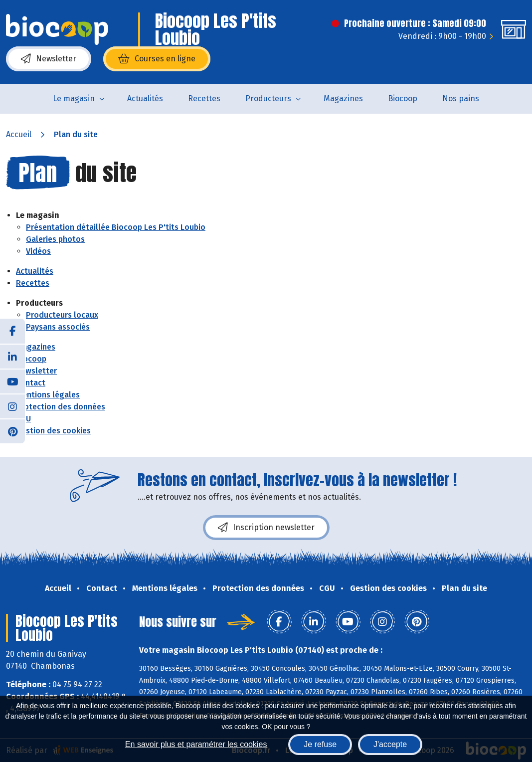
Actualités (145, 98)
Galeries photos (55, 239)
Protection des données (61, 407)
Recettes (204, 98)
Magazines (343, 98)
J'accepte (390, 744)
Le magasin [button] (74, 98)
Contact (31, 383)
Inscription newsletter (266, 528)
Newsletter (49, 59)
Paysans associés (58, 327)
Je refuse (320, 744)
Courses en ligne (157, 59)
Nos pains (461, 98)
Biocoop (403, 98)
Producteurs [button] (268, 98)
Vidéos (38, 251)
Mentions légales (48, 395)
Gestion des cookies (53, 431)
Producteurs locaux (62, 315)
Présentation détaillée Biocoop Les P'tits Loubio (116, 227)
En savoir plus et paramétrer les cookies (196, 744)
